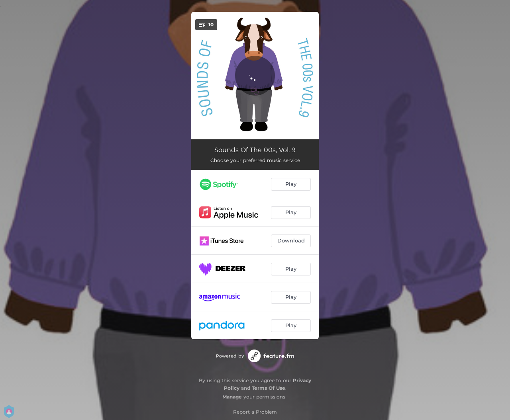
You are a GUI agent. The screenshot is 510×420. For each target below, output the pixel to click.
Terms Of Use (269, 388)
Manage (232, 397)
